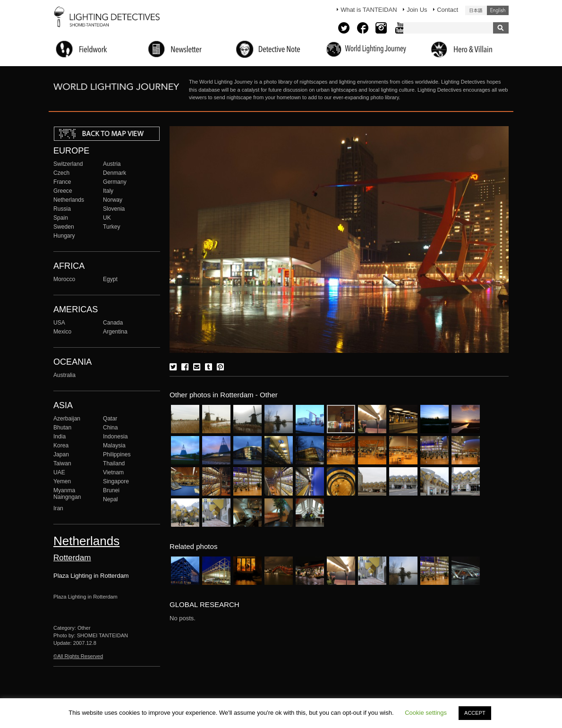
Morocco (64, 279)
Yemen (62, 481)
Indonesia (115, 437)
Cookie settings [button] (426, 713)
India (60, 437)
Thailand (114, 463)
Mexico (62, 332)
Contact (447, 10)
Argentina (115, 332)
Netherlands (69, 200)
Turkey (111, 227)
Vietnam (113, 472)
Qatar (110, 419)
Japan (61, 454)
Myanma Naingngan (67, 494)
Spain (61, 218)
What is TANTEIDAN (369, 10)
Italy (108, 191)
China (111, 428)
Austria (112, 164)
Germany (115, 182)
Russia (62, 209)
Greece (63, 191)
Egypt (110, 279)
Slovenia (114, 209)
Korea (61, 445)
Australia (64, 375)
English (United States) (498, 10)
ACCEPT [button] (475, 713)
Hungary (64, 236)
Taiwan (62, 463)
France (62, 182)
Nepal (111, 499)
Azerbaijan (67, 419)
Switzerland (68, 164)
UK (107, 218)
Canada (113, 323)
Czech (61, 173)
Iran (58, 508)
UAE (59, 472)
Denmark (115, 173)
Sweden (64, 227)
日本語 (476, 10)
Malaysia (114, 445)
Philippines (117, 454)
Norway (113, 200)
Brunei (111, 490)
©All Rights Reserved (78, 656)
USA (59, 323)
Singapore (116, 481)
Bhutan (62, 428)
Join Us (417, 10)
